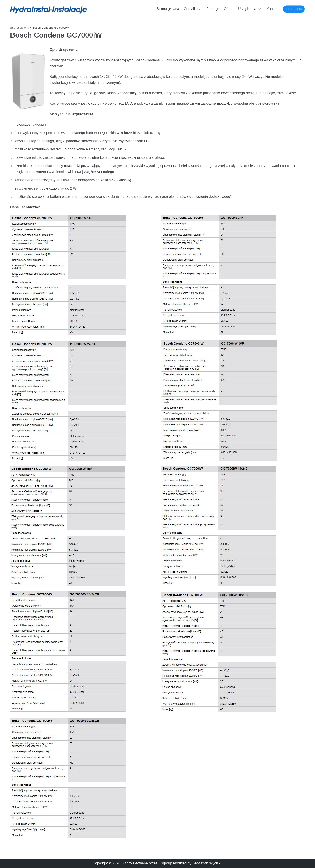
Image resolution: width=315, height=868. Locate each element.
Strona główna (168, 9)
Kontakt (272, 9)
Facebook (294, 9)
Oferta (229, 9)
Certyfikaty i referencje (201, 9)
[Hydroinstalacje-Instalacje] (49, 10)
